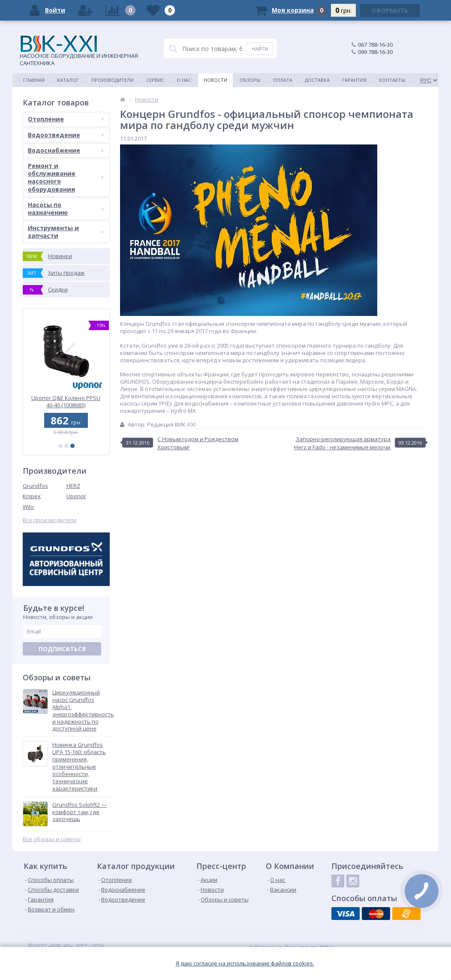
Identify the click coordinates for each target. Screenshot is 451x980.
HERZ (73, 486)
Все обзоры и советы (52, 839)
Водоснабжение (66, 150)
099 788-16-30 (375, 52)
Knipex (32, 496)
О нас (184, 80)
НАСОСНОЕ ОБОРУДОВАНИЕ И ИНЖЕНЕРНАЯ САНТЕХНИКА (79, 51)
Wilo (28, 507)
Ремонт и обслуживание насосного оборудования (66, 177)
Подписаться (62, 649)
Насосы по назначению (66, 209)
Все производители (50, 520)
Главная (34, 80)
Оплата (283, 80)
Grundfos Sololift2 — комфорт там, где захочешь (80, 812)
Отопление (66, 119)
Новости (215, 80)
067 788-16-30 (375, 45)
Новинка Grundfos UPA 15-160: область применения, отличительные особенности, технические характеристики (79, 767)
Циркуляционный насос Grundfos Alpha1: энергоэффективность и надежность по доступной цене (83, 711)
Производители (113, 80)
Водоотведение (66, 135)
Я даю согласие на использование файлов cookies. (245, 963)
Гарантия (354, 80)
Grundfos (35, 486)
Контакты (392, 80)
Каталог (68, 80)
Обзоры (250, 80)
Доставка (317, 80)
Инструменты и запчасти (66, 232)
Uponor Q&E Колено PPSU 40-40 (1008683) (66, 401)
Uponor (76, 496)
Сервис (155, 80)
